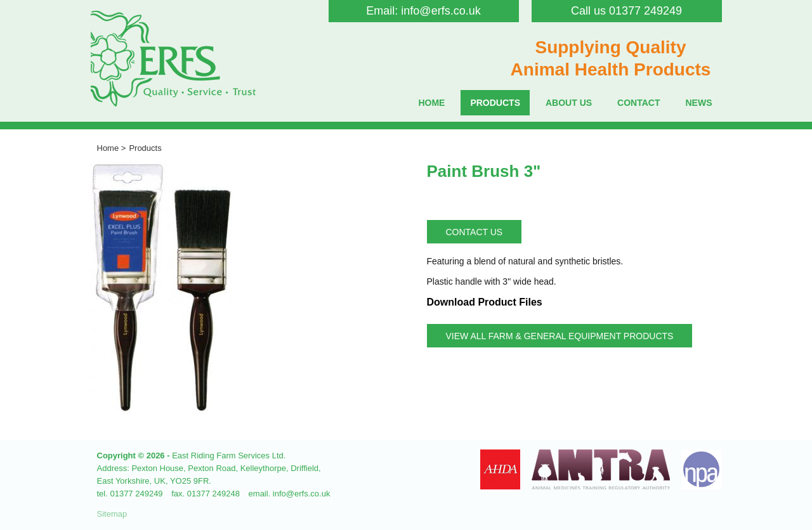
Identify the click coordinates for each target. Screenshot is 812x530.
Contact (638, 103)
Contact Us (475, 232)
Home (431, 103)
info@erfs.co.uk (441, 11)
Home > (112, 148)
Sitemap (112, 514)
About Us (569, 103)
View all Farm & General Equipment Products (560, 336)
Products (495, 103)
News (699, 103)
